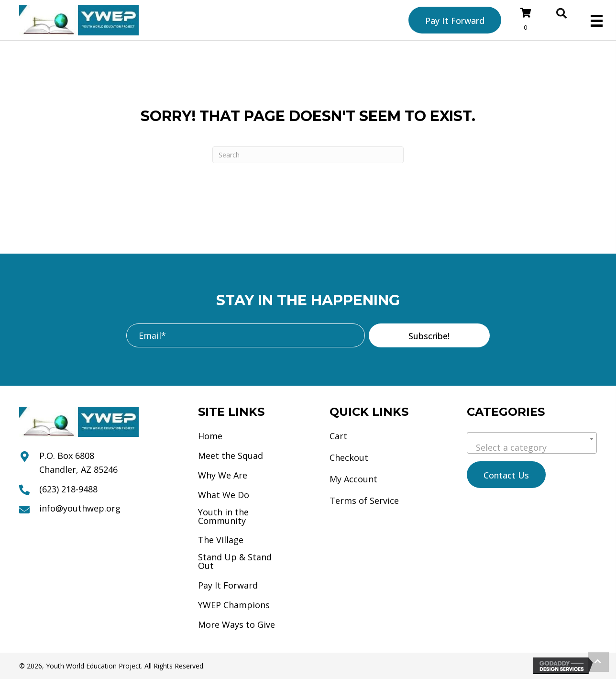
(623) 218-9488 (68, 489)
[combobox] (532, 443)
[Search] (308, 155)
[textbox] (532, 447)
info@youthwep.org (80, 508)
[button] (429, 335)
